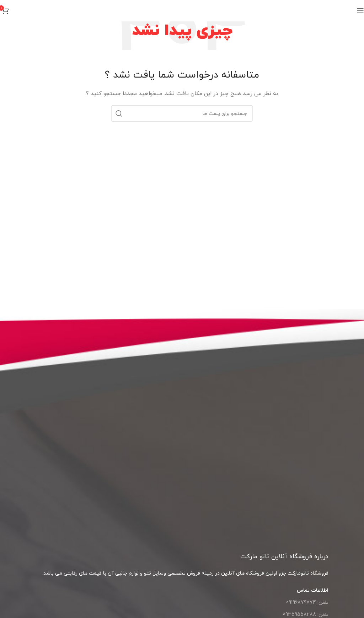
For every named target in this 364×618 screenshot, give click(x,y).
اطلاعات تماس (313, 590)
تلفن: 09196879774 (307, 603)
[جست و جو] (182, 113)
